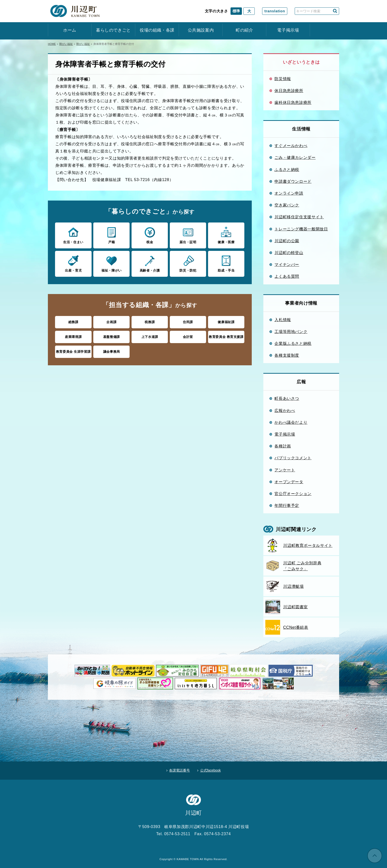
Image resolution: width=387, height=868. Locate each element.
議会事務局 (112, 351)
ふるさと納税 (287, 169)
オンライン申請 (289, 193)
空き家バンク (287, 205)
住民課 (188, 322)
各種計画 (283, 446)
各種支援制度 (287, 355)
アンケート (285, 470)
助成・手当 (226, 263)
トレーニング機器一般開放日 (301, 229)
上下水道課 (150, 336)
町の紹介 (244, 30)
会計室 (188, 336)
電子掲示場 (288, 30)
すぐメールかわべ (291, 146)
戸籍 (111, 235)
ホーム (70, 30)
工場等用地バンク (291, 332)
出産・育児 (73, 263)
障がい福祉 (66, 44)
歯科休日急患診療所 (293, 102)
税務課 (150, 322)
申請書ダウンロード (293, 181)
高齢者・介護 (150, 263)
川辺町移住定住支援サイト (299, 217)
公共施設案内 (201, 30)
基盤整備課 (112, 336)
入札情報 (283, 320)
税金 (150, 235)
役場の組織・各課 (157, 30)
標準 (236, 11)
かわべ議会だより (291, 422)
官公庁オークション (293, 494)
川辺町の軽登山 (289, 253)
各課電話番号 (179, 770)
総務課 (73, 322)
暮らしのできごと (113, 30)
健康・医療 (226, 235)
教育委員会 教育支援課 (226, 336)
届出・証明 (188, 235)
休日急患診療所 (289, 91)
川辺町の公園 (287, 241)
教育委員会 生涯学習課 (73, 351)
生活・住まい (73, 235)
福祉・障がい (111, 263)
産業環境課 (73, 336)
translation (275, 11)
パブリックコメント (293, 458)
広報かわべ (285, 410)
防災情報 (283, 79)
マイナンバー (287, 264)
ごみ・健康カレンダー (295, 157)
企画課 (111, 322)
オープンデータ (289, 482)
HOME (52, 44)
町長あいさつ (287, 398)
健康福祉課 (226, 322)
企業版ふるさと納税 (293, 343)
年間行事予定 (287, 505)
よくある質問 (287, 276)
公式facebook (211, 770)
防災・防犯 (188, 263)
